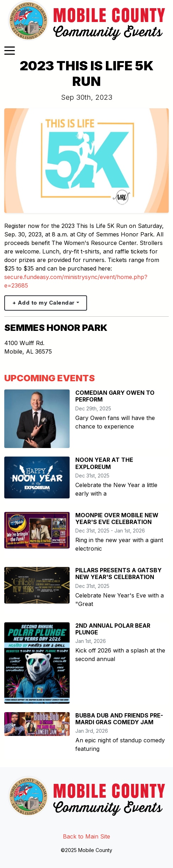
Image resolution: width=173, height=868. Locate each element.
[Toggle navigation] (10, 50)
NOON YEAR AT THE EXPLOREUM (104, 463)
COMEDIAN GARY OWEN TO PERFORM (115, 396)
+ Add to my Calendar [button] (44, 303)
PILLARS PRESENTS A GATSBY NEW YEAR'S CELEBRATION (118, 574)
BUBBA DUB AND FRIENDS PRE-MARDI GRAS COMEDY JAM (119, 719)
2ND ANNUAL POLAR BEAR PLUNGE (113, 629)
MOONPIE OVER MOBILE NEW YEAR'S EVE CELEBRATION (117, 518)
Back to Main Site (86, 836)
